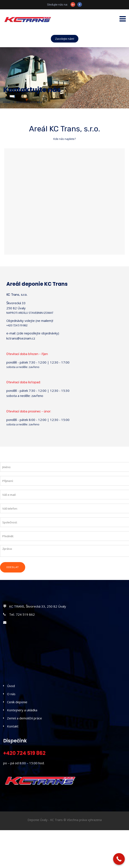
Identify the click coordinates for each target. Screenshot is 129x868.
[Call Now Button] (119, 859)
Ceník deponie (17, 702)
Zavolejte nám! (65, 39)
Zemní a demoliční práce (24, 718)
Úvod (11, 686)
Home (7, 102)
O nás (11, 694)
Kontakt (13, 726)
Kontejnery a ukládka (22, 710)
